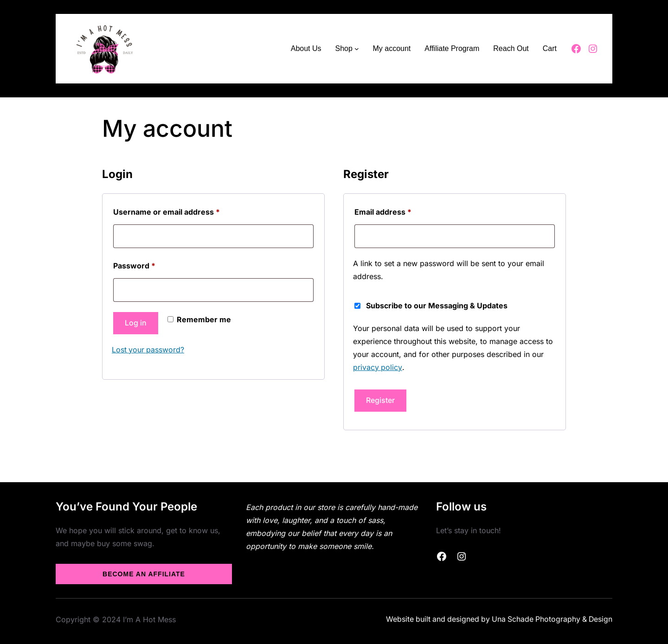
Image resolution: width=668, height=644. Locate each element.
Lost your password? (148, 350)
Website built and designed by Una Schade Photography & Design (497, 619)
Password (151, 264)
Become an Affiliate (144, 574)
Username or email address (183, 210)
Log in (136, 323)
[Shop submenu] (357, 49)
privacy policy (378, 367)
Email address (399, 210)
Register (380, 400)
